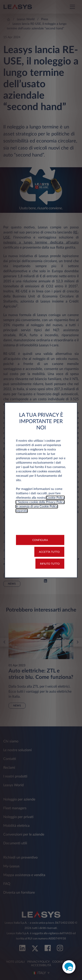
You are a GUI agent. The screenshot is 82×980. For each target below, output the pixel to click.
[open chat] (69, 967)
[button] (40, 540)
